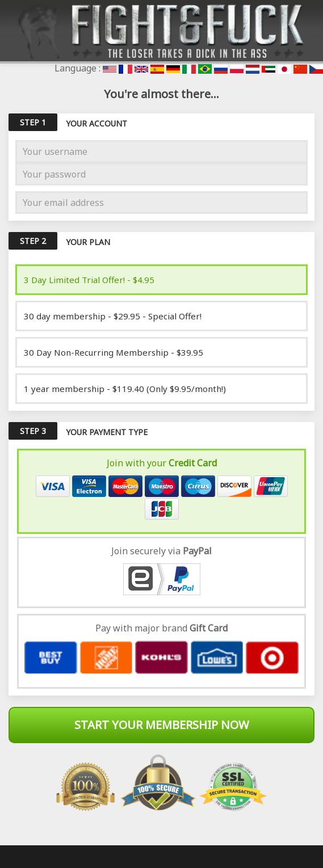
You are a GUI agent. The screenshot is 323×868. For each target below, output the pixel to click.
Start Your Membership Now (162, 725)
